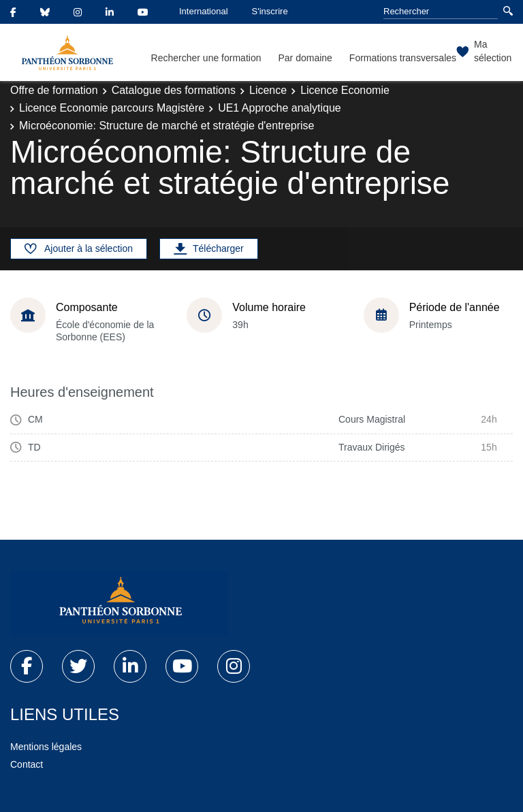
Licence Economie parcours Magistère (112, 108)
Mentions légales (46, 747)
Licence (268, 90)
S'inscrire (270, 11)
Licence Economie (345, 90)
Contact (27, 764)
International (204, 11)
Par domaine (305, 58)
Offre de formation (54, 90)
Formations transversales (403, 58)
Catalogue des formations (174, 90)
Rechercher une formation (206, 58)
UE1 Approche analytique (280, 108)
